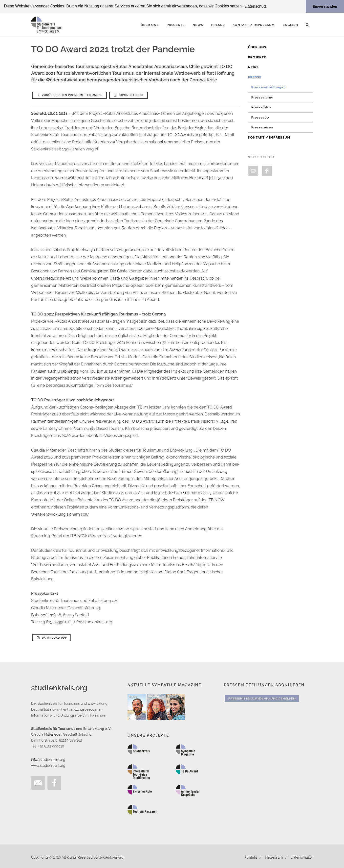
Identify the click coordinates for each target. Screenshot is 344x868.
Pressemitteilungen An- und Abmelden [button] (262, 698)
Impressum (274, 857)
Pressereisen (262, 127)
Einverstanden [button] (325, 6)
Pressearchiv (262, 97)
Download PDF (129, 95)
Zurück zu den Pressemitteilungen (70, 95)
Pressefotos (261, 107)
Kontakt (251, 857)
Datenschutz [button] (256, 6)
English (290, 25)
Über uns (257, 47)
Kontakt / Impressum (269, 137)
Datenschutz (301, 857)
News (253, 67)
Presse (255, 77)
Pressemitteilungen (269, 87)
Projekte (257, 57)
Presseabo (260, 117)
